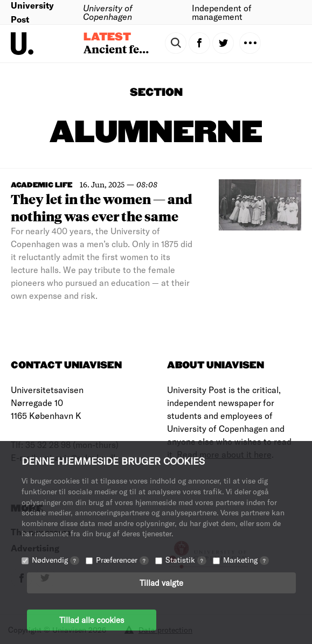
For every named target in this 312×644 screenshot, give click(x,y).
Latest (107, 37)
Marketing (246, 560)
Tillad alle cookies (92, 620)
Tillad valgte (161, 583)
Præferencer (122, 560)
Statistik (186, 560)
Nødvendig (56, 560)
